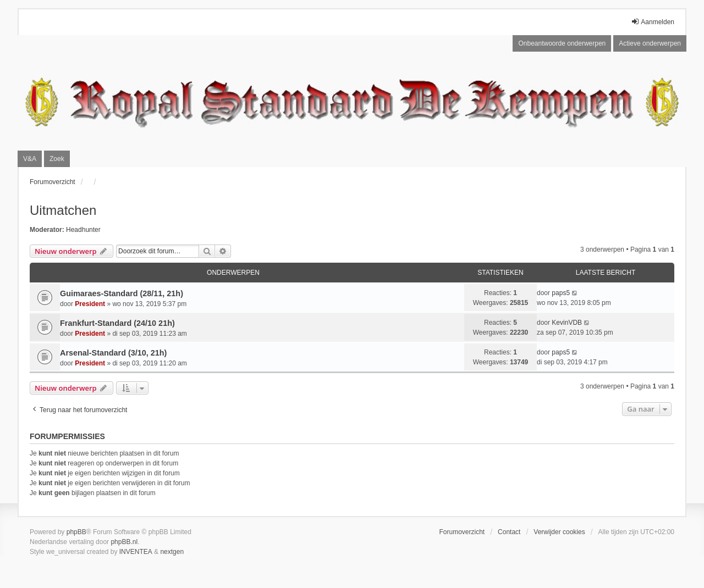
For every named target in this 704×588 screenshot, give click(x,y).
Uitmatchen (63, 210)
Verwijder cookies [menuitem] (559, 532)
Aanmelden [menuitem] (653, 22)
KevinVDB (567, 323)
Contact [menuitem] (509, 532)
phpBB (76, 532)
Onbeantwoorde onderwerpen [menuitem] (562, 43)
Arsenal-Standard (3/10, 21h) (113, 353)
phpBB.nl (124, 542)
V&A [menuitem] (30, 159)
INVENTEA (136, 552)
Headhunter (83, 230)
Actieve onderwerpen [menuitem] (650, 43)
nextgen (172, 552)
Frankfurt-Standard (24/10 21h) (117, 323)
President (90, 304)
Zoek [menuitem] (57, 159)
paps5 (561, 293)
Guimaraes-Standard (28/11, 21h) (122, 293)
